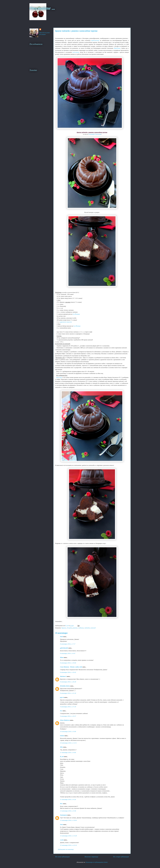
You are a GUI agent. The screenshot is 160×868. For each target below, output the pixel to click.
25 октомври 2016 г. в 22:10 (68, 845)
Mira (62, 747)
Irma (62, 824)
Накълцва (59, 377)
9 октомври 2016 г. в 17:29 (68, 707)
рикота (75, 628)
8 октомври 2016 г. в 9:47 (68, 653)
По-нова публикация (62, 857)
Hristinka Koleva (65, 686)
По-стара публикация (121, 857)
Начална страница (91, 857)
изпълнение (76, 52)
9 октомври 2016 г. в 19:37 (68, 716)
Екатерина (64, 815)
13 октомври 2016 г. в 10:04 (68, 820)
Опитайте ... (42, 8)
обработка (117, 48)
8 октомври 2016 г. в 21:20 (68, 693)
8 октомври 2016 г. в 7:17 (68, 644)
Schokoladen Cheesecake (95, 134)
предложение (95, 40)
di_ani (62, 756)
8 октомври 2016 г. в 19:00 (68, 663)
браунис (64, 628)
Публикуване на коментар (66, 849)
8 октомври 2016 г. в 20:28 (68, 682)
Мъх (61, 804)
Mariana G (63, 676)
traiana (62, 736)
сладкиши (81, 628)
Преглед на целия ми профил (45, 33)
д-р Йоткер (76, 314)
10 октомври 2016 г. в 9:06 (68, 731)
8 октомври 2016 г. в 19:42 (68, 672)
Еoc (61, 711)
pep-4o (62, 697)
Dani (62, 637)
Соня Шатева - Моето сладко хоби (71, 667)
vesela (62, 840)
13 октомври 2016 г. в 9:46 (68, 811)
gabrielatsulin (64, 648)
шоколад (93, 628)
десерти (70, 628)
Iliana (62, 657)
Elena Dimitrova (65, 720)
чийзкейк (87, 628)
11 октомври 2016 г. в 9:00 (68, 752)
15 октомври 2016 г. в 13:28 (68, 836)
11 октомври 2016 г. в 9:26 (68, 799)
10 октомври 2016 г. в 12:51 (68, 743)
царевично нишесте (66, 322)
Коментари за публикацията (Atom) (97, 862)
